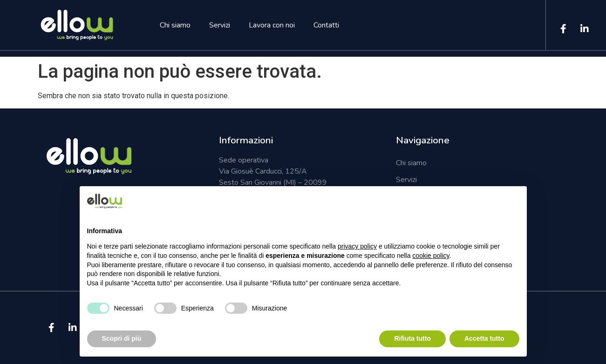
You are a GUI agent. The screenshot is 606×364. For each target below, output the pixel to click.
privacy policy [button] (357, 246)
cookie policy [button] (431, 256)
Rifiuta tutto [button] (412, 338)
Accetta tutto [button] (484, 338)
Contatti (326, 25)
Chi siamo (175, 25)
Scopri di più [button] (122, 338)
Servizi (220, 25)
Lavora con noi (272, 25)
